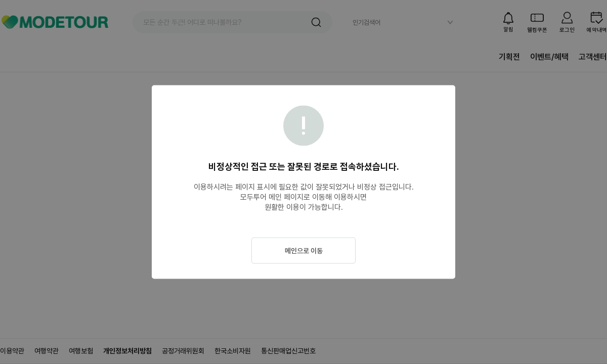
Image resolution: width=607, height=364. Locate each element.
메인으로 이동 (304, 251)
